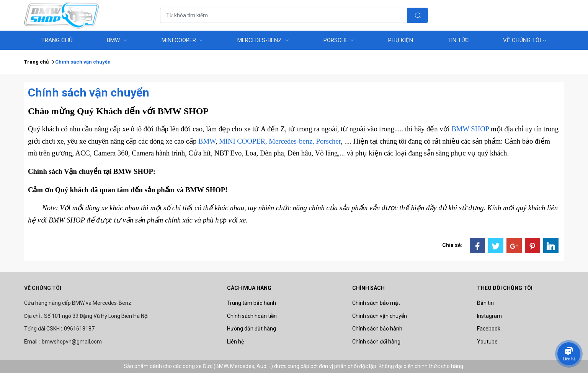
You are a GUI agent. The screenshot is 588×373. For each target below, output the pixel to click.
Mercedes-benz (263, 40)
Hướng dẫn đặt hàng (252, 329)
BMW (117, 40)
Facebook (489, 329)
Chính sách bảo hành (377, 329)
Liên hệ (235, 342)
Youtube (487, 342)
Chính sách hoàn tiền (252, 316)
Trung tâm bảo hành (252, 303)
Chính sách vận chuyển (380, 316)
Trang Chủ (57, 40)
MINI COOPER (182, 40)
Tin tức (458, 40)
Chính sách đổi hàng (376, 342)
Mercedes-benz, (292, 141)
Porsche (339, 40)
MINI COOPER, (243, 141)
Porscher (329, 141)
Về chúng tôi (525, 40)
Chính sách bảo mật (376, 303)
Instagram (489, 316)
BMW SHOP (470, 129)
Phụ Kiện (401, 40)
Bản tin (485, 303)
